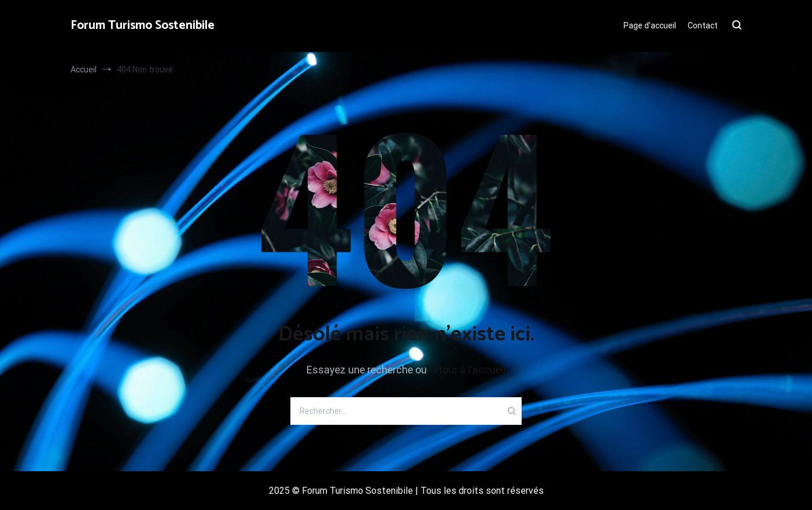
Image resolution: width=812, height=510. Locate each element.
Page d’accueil (650, 25)
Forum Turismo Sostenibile (143, 25)
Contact (703, 25)
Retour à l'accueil (466, 370)
